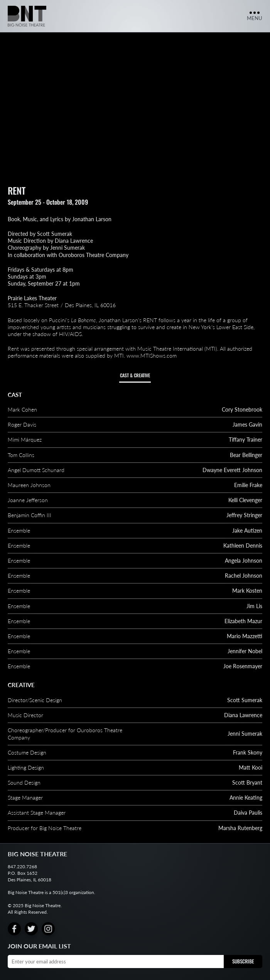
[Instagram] (48, 929)
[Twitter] (31, 929)
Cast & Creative (135, 375)
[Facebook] (14, 929)
